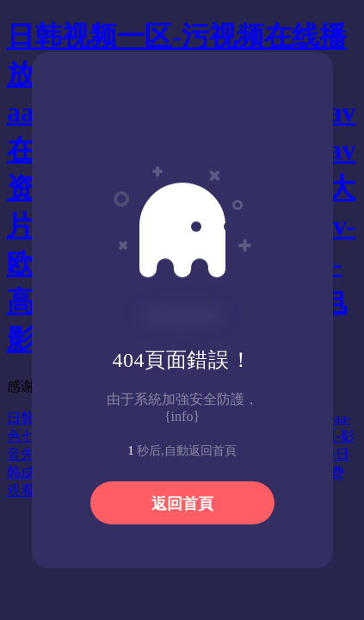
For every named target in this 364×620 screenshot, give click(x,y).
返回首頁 (182, 504)
